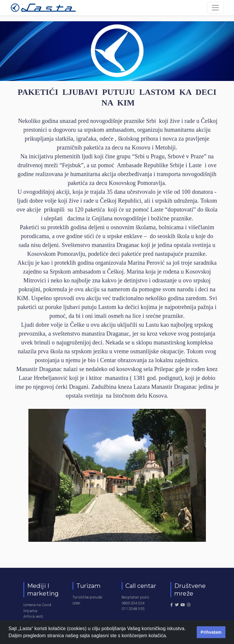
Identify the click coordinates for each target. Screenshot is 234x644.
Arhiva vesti (33, 616)
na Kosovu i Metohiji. (151, 147)
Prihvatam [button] (211, 632)
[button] (170, 636)
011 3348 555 (133, 609)
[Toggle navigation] (215, 8)
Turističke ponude (87, 597)
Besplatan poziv (135, 597)
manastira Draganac (105, 334)
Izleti (76, 603)
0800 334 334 (133, 603)
